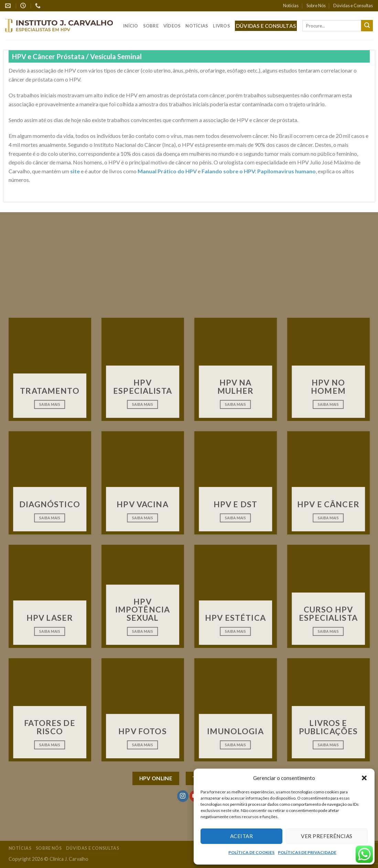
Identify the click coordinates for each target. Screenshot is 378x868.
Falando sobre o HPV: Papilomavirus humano (259, 171)
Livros (222, 26)
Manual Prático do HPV (167, 171)
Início (131, 26)
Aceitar (241, 836)
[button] (364, 778)
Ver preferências (327, 836)
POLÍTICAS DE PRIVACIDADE (307, 852)
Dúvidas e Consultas (353, 6)
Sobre (151, 26)
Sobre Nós (316, 6)
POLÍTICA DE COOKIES (251, 852)
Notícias (291, 6)
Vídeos (172, 26)
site (75, 171)
